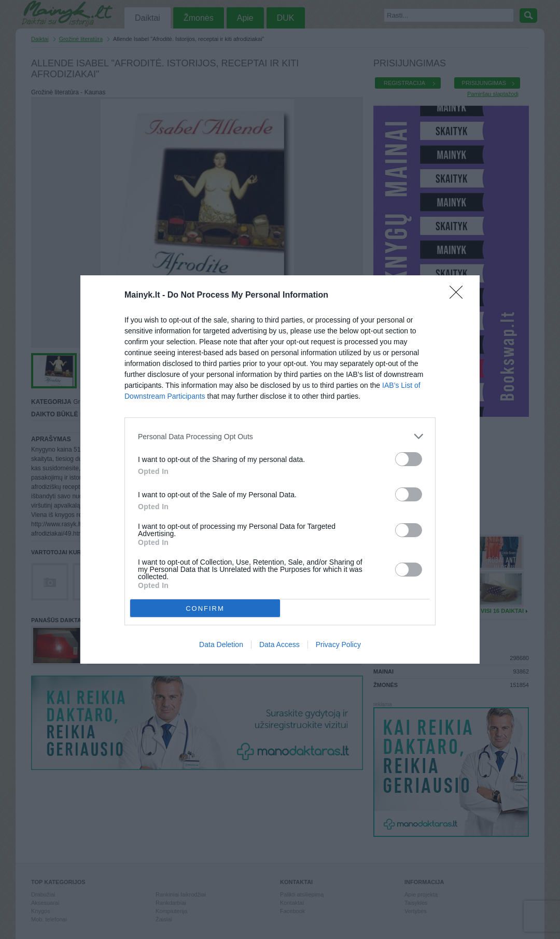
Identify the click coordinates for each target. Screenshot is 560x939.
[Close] (459, 296)
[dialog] (280, 469)
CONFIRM (205, 608)
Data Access (279, 644)
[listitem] (280, 436)
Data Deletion (221, 644)
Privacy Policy (338, 644)
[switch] (409, 459)
